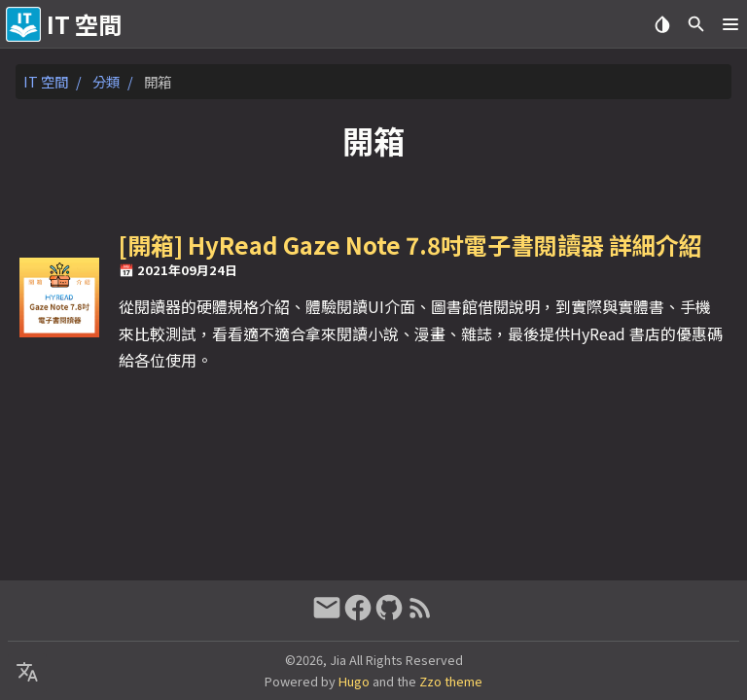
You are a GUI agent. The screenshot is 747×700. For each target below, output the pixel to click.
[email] (327, 615)
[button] (730, 24)
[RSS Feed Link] (420, 615)
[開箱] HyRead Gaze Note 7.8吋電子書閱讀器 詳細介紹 (410, 245)
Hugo (354, 681)
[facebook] (358, 615)
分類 (106, 81)
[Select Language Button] (27, 673)
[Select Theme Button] (662, 24)
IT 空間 (46, 81)
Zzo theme (451, 681)
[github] (389, 615)
